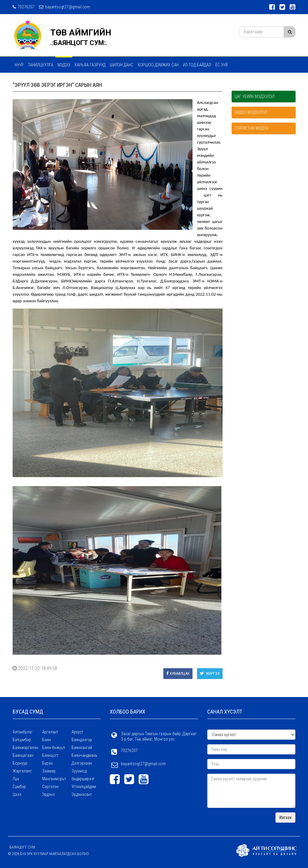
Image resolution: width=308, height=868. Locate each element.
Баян (46, 740)
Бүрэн (47, 763)
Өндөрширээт (83, 779)
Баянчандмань (85, 755)
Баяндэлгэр (82, 740)
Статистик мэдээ (251, 128)
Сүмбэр (19, 787)
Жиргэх (210, 673)
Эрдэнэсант (82, 794)
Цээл (17, 794)
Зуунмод (79, 771)
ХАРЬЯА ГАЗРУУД (90, 65)
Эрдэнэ (48, 794)
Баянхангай (82, 748)
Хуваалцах (178, 673)
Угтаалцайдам (84, 787)
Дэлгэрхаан (82, 763)
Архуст (77, 732)
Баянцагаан (23, 755)
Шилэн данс (122, 65)
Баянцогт (50, 755)
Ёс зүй (222, 65)
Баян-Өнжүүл (54, 748)
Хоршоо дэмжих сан (158, 65)
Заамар (49, 771)
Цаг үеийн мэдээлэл (255, 96)
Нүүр (19, 65)
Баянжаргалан (25, 748)
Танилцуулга (41, 65)
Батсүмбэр (22, 740)
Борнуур (20, 763)
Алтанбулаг (23, 732)
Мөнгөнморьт (54, 779)
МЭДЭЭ (64, 65)
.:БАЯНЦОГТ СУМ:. (79, 43)
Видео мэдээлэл (251, 112)
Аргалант (50, 732)
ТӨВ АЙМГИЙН (81, 33)
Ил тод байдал (197, 65)
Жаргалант (22, 771)
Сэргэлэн (50, 787)
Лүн (16, 779)
